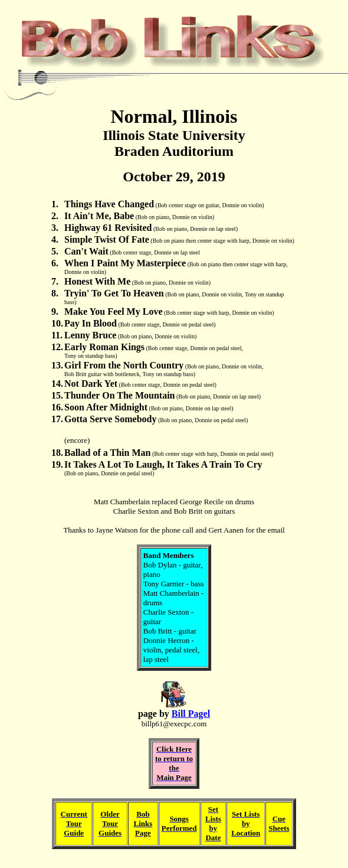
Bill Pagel (191, 714)
